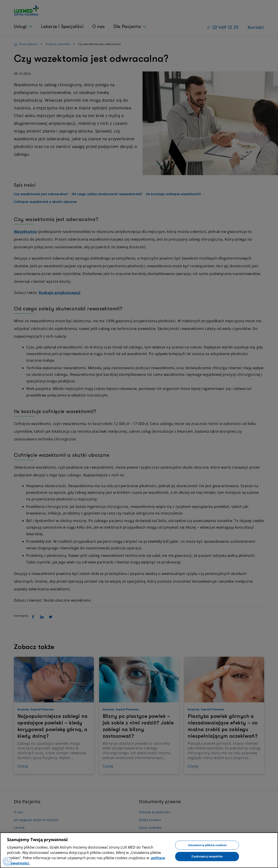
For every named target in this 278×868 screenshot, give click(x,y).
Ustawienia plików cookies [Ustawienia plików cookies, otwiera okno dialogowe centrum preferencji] (207, 845)
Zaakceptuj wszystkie (207, 856)
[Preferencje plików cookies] (7, 861)
